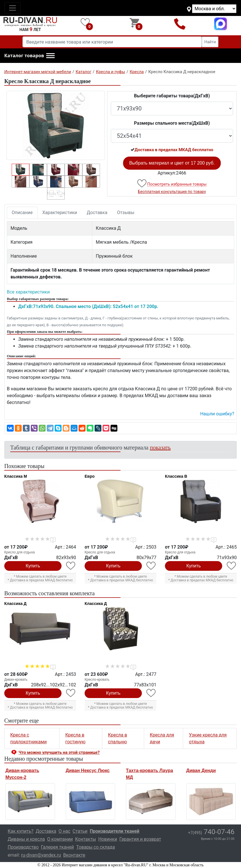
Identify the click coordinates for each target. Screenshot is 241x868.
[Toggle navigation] (13, 8)
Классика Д (15, 604)
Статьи (80, 831)
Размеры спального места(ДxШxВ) (172, 123)
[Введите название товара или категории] (112, 42)
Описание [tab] (22, 213)
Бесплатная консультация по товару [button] (172, 192)
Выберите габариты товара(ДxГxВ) (172, 96)
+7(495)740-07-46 (180, 24)
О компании (60, 839)
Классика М (16, 476)
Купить (33, 566)
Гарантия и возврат (140, 839)
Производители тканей (115, 831)
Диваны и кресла (26, 839)
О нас (65, 831)
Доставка (97, 213)
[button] (29, 56)
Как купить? (21, 831)
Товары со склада (95, 847)
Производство (23, 847)
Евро (90, 476)
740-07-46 (211, 832)
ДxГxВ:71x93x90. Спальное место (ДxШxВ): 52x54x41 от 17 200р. (88, 306)
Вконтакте (74, 855)
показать (160, 448)
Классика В (176, 476)
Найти (210, 42)
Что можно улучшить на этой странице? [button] (59, 752)
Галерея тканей (58, 847)
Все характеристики (28, 292)
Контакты (85, 839)
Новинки (108, 839)
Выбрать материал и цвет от (172, 163)
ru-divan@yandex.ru (41, 855)
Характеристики (60, 213)
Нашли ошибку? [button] (217, 414)
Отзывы (126, 213)
